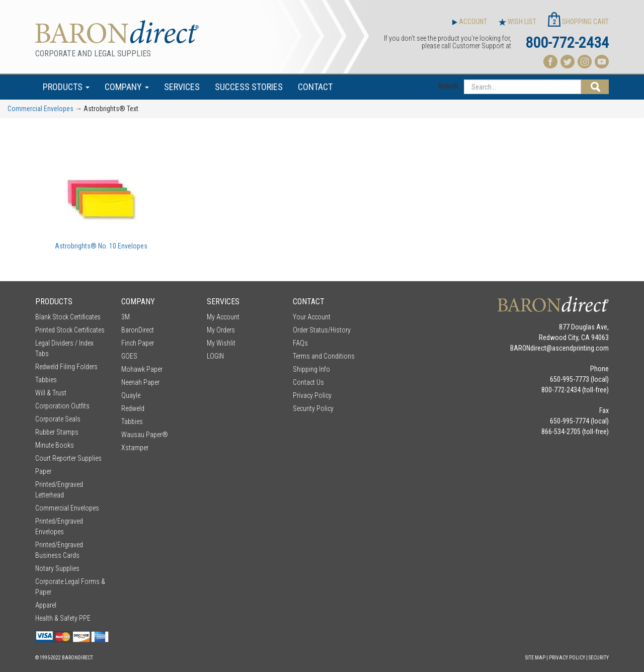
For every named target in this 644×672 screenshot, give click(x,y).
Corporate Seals (58, 419)
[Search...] (522, 87)
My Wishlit (221, 343)
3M (126, 317)
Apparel (46, 605)
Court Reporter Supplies (68, 458)
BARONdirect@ (531, 348)
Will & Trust (51, 393)
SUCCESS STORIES (249, 87)
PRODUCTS (66, 87)
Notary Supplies (57, 568)
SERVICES (182, 87)
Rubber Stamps (57, 432)
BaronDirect (138, 330)
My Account (223, 317)
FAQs (300, 343)
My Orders (221, 330)
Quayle (131, 395)
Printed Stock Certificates (70, 330)
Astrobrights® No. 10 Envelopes (101, 246)
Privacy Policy (312, 395)
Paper (43, 471)
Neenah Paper (140, 382)
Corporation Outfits (62, 406)
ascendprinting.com (580, 348)
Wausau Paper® (145, 435)
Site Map (535, 658)
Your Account (312, 317)
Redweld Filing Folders (66, 367)
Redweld (133, 408)
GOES (129, 356)
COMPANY (127, 87)
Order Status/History (322, 330)
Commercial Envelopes (41, 109)
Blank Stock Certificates (68, 317)
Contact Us (308, 382)
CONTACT (315, 87)
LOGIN (215, 356)
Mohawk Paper (142, 369)
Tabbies (46, 380)
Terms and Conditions (324, 356)
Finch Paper (138, 343)
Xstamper (135, 448)
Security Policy (313, 408)
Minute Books (55, 445)
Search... (450, 86)
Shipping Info (311, 369)
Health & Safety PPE (63, 618)
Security (599, 658)
